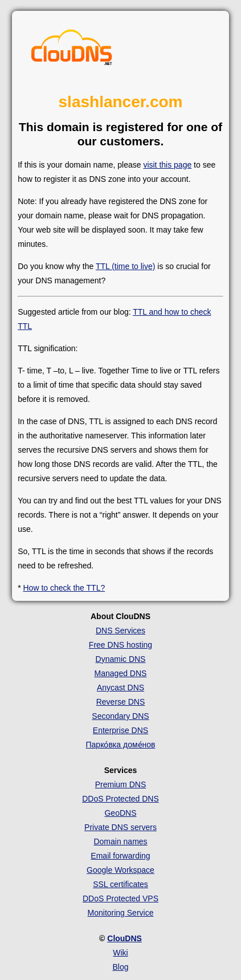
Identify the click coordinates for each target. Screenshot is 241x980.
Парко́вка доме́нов (121, 745)
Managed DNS (121, 673)
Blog (120, 967)
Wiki (120, 953)
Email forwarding (120, 856)
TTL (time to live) (126, 266)
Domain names (120, 841)
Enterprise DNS (121, 730)
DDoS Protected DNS (121, 799)
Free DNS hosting (121, 645)
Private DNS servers (121, 827)
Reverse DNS (121, 702)
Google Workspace (121, 870)
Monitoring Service (121, 913)
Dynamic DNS (121, 659)
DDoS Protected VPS (121, 898)
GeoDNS (120, 813)
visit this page (167, 165)
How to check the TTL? (64, 588)
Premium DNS (121, 784)
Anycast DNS (121, 688)
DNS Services (121, 631)
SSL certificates (121, 884)
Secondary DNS (120, 716)
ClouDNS (124, 938)
